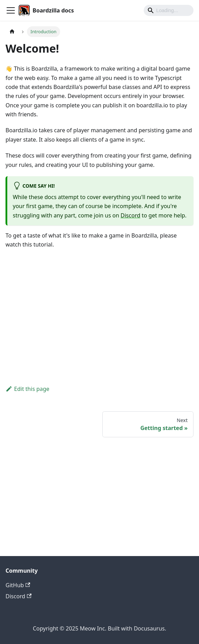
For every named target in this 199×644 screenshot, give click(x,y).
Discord (130, 215)
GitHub (18, 585)
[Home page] (12, 32)
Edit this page (27, 389)
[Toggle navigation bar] (11, 10)
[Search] (169, 10)
